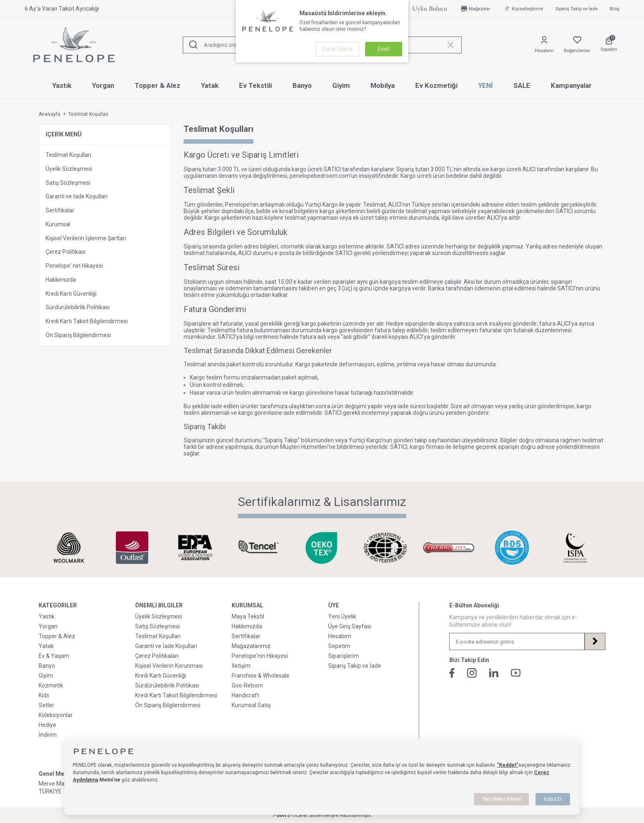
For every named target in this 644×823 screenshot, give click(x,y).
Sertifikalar (60, 210)
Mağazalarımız (251, 646)
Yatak (210, 85)
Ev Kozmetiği (436, 85)
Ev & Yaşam (54, 656)
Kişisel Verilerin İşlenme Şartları (86, 238)
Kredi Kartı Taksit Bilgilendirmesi (87, 321)
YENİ (485, 85)
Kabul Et (553, 799)
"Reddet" (508, 765)
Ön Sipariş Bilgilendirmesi (78, 335)
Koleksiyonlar (56, 715)
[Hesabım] (544, 45)
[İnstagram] (472, 673)
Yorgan (103, 85)
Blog (615, 9)
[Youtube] (516, 673)
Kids (44, 695)
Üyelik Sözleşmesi (69, 169)
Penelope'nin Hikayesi (260, 656)
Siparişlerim (344, 656)
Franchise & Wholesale (261, 676)
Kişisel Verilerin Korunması (169, 666)
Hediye (47, 725)
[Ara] (193, 45)
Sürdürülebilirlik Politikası (78, 307)
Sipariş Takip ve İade (576, 9)
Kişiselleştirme (523, 9)
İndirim (48, 735)
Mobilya (383, 85)
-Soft (280, 815)
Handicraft (245, 695)
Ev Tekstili (255, 85)
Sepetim (339, 646)
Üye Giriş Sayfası (350, 626)
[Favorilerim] (577, 45)
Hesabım (340, 636)
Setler (46, 705)
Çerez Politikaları (157, 656)
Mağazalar (475, 9)
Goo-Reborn (247, 685)
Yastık (62, 85)
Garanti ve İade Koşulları (77, 196)
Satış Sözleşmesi (68, 183)
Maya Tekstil (248, 616)
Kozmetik (51, 685)
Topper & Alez (158, 85)
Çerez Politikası (66, 252)
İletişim (241, 666)
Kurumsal (58, 224)
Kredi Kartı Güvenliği (71, 294)
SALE (522, 85)
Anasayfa (49, 114)
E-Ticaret (298, 815)
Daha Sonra (337, 49)
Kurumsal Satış (251, 705)
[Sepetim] (609, 45)
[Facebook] (452, 673)
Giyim (341, 85)
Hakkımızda (61, 280)
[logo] (74, 45)
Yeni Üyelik (342, 616)
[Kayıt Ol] (595, 641)
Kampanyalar (571, 85)
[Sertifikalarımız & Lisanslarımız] (69, 548)
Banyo (302, 85)
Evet (384, 49)
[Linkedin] (494, 673)
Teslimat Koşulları (68, 155)
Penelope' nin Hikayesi (74, 266)
